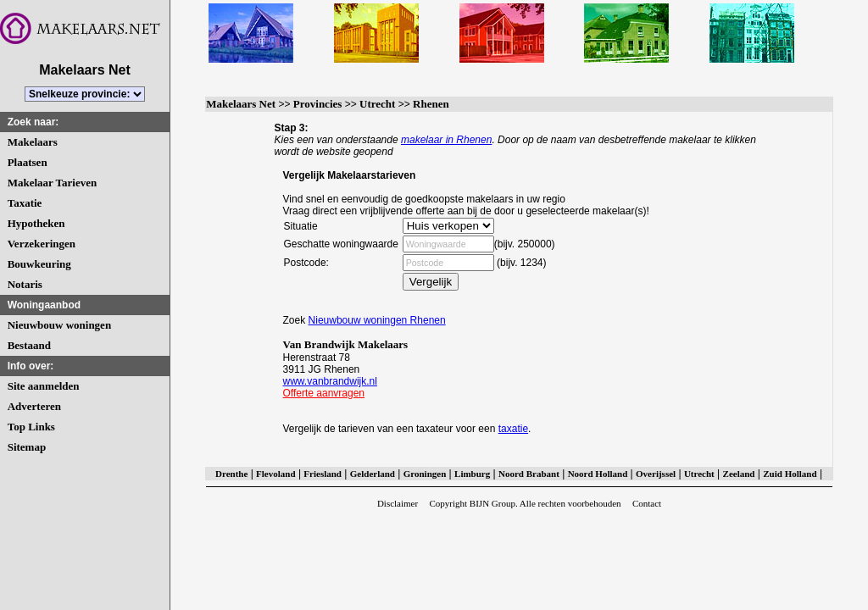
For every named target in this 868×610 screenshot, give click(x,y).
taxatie (513, 429)
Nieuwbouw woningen (59, 325)
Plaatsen (28, 162)
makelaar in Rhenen (446, 140)
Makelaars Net (241, 104)
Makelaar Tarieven (53, 183)
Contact (647, 503)
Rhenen (431, 104)
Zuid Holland (790, 474)
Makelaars (33, 142)
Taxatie (25, 203)
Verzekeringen (42, 244)
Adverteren (34, 406)
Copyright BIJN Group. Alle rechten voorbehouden (525, 503)
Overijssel (656, 474)
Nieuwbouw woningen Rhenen (377, 320)
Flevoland (275, 474)
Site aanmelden (44, 386)
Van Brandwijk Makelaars (346, 344)
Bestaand (29, 345)
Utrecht (377, 104)
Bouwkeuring (39, 264)
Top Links (31, 427)
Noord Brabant (529, 474)
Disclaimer (398, 503)
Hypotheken (36, 223)
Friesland (323, 474)
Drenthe (231, 474)
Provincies (318, 104)
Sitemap (27, 447)
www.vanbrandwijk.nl (330, 381)
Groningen (425, 474)
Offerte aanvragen (324, 393)
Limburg (472, 474)
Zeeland (739, 474)
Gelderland (373, 474)
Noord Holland (598, 474)
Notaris (25, 284)
